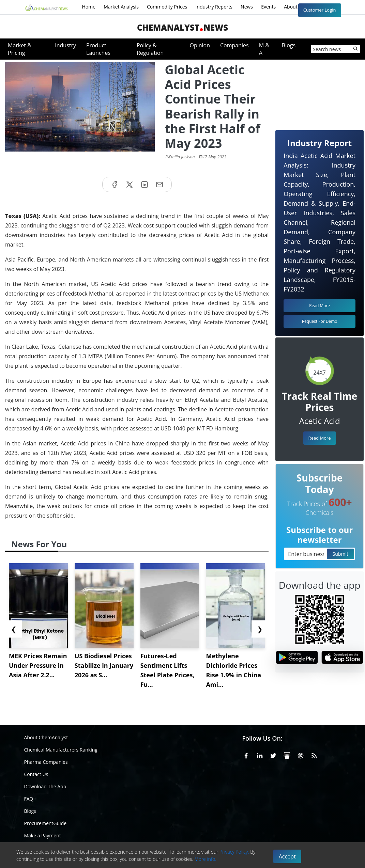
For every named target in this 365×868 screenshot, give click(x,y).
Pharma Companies (46, 762)
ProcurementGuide (45, 823)
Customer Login (320, 10)
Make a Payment (43, 835)
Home (89, 7)
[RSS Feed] (314, 754)
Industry (65, 45)
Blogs (289, 45)
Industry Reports (214, 7)
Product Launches (98, 49)
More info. (205, 859)
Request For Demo (320, 321)
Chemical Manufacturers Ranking (61, 750)
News (247, 7)
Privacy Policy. (234, 852)
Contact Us (36, 774)
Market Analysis (121, 7)
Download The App (45, 786)
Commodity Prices (167, 7)
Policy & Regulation (150, 49)
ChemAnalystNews (182, 27)
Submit (340, 554)
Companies (234, 45)
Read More (320, 438)
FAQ (29, 799)
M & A (264, 49)
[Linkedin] (260, 754)
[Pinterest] (301, 754)
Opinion (200, 45)
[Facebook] (246, 754)
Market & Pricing (20, 49)
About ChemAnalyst (46, 737)
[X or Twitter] (273, 754)
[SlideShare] (287, 754)
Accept (287, 856)
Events (268, 7)
